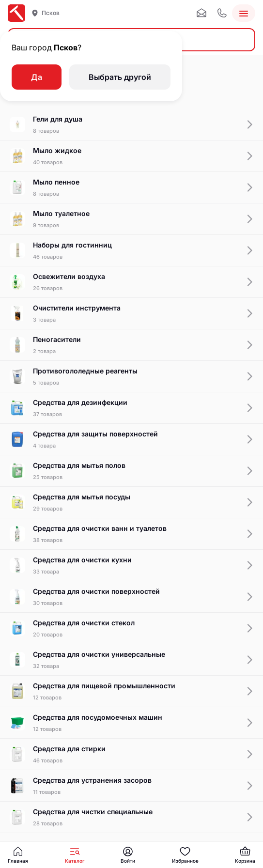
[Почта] (201, 13)
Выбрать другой (120, 77)
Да (37, 77)
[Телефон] (222, 13)
